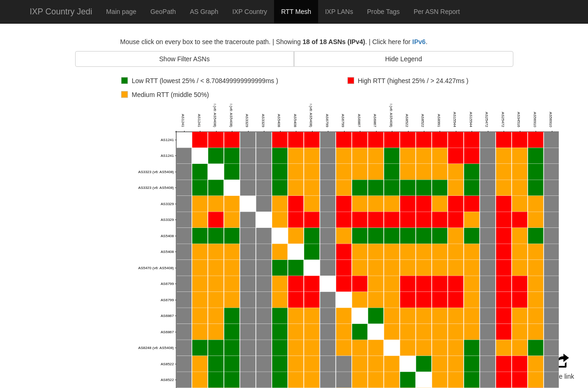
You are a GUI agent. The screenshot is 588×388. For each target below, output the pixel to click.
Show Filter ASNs (184, 59)
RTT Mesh (296, 12)
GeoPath (163, 12)
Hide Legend (404, 59)
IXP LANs (339, 12)
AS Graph (204, 12)
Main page (121, 12)
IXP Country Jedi (61, 12)
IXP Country (250, 12)
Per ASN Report (437, 12)
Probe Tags (383, 12)
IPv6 (419, 42)
